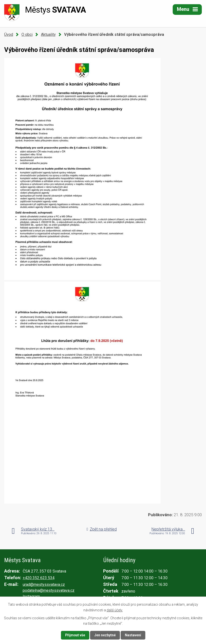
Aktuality (48, 34)
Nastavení (133, 635)
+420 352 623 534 (39, 578)
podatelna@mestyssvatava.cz (49, 590)
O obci (27, 34)
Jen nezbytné (105, 635)
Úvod (9, 34)
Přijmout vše (75, 635)
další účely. (115, 610)
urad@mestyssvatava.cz (44, 585)
